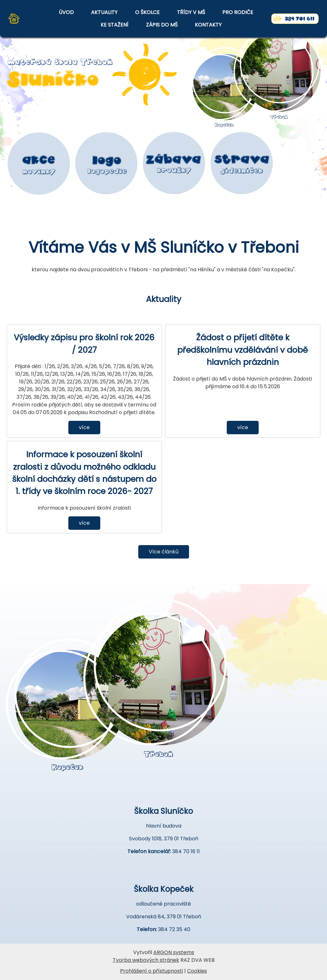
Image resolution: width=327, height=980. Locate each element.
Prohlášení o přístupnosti (152, 971)
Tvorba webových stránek (146, 960)
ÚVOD (66, 12)
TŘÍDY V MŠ (191, 12)
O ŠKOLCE (147, 12)
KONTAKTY (208, 25)
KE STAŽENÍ (114, 25)
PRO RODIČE (238, 12)
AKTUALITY (104, 12)
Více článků (164, 552)
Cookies (197, 971)
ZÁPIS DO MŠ (162, 25)
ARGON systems (174, 952)
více (84, 427)
